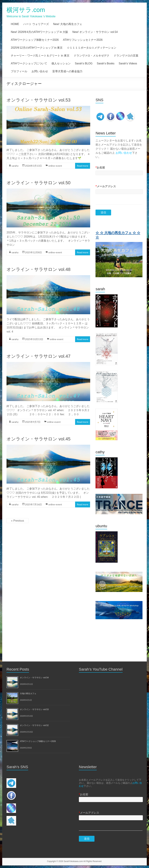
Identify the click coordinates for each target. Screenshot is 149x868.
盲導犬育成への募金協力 (67, 71)
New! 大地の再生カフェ (68, 24)
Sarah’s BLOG (84, 63)
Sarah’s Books (106, 63)
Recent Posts (18, 669)
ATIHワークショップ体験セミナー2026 (35, 40)
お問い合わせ (40, 71)
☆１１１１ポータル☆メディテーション (92, 48)
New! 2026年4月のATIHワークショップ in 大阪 (39, 32)
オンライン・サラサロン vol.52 (34, 725)
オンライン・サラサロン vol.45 (38, 439)
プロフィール (19, 71)
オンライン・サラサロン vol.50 (38, 183)
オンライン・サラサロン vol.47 (38, 356)
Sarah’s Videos (128, 63)
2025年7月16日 (33, 504)
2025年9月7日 (33, 422)
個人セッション (61, 63)
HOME (15, 24)
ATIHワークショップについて (29, 63)
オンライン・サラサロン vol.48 (38, 269)
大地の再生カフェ (28, 694)
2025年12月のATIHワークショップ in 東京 (37, 48)
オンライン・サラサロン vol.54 (34, 678)
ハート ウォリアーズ (36, 24)
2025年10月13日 (34, 339)
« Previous (17, 521)
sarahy (15, 166)
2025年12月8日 (33, 252)
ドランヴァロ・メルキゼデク (92, 56)
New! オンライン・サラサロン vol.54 (95, 32)
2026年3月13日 (33, 166)
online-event (55, 166)
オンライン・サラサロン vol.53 (38, 100)
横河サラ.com (26, 10)
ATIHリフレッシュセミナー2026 (83, 40)
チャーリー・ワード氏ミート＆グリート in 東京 (40, 56)
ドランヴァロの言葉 (126, 56)
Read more (83, 166)
